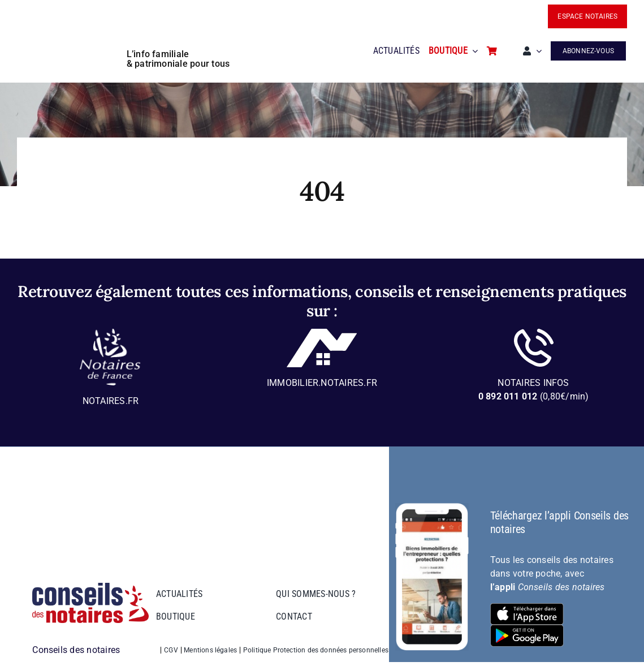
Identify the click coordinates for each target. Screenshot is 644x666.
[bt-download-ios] (527, 607)
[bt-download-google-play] (527, 629)
